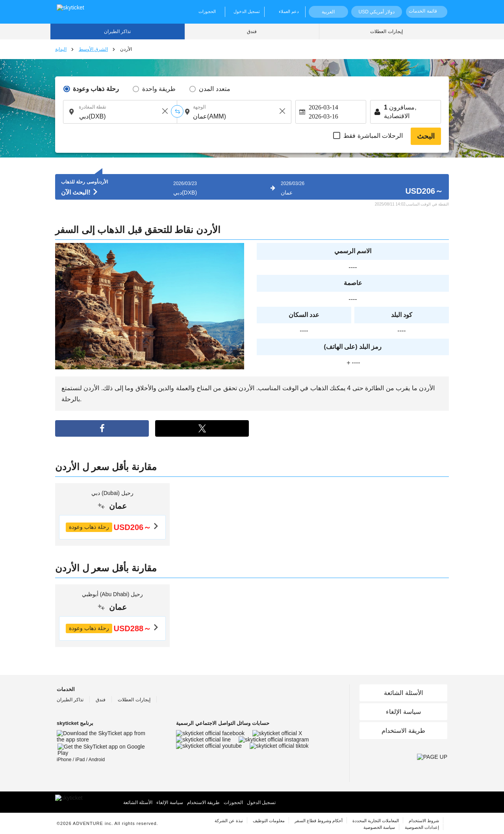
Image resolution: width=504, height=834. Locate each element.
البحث (426, 136)
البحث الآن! (80, 192)
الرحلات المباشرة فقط (373, 136)
